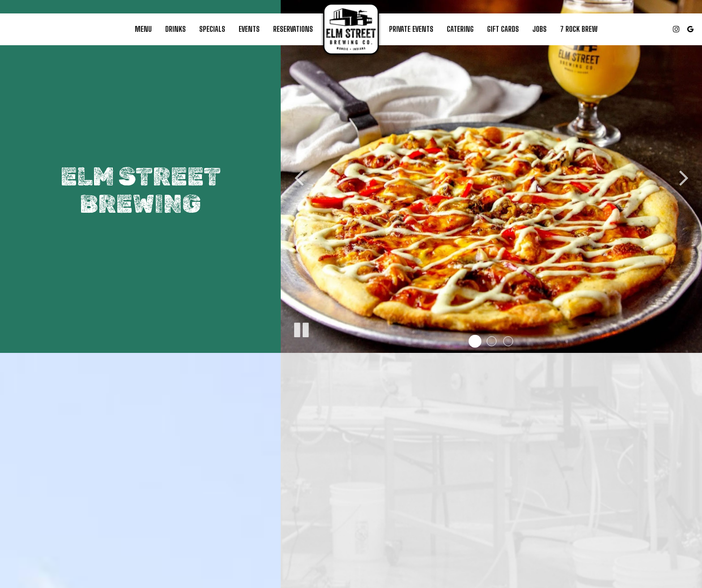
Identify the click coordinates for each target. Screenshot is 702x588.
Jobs (539, 29)
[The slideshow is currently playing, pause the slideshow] (301, 328)
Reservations (293, 29)
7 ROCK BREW (579, 29)
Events (249, 29)
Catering (460, 29)
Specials (212, 29)
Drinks (175, 29)
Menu (143, 29)
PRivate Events (411, 29)
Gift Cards (503, 29)
